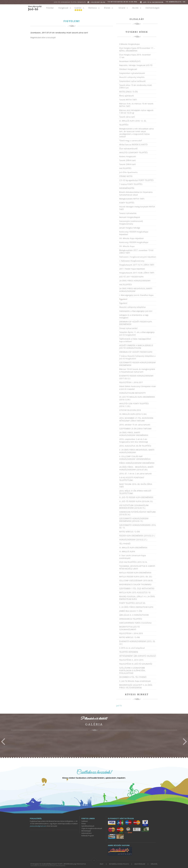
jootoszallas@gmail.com (38, 826)
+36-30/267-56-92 (80, 2)
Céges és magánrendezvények (92, 828)
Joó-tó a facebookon (153, 2)
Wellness (93, 8)
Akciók (135, 8)
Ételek (107, 8)
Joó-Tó (119, 706)
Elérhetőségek (153, 8)
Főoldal (50, 8)
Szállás (78, 8)
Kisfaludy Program (88, 836)
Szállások (85, 821)
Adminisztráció (87, 833)
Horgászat (63, 8)
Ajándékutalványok (88, 826)
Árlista (84, 824)
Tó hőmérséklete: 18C (176, 2)
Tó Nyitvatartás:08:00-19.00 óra (122, 2)
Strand (122, 8)
